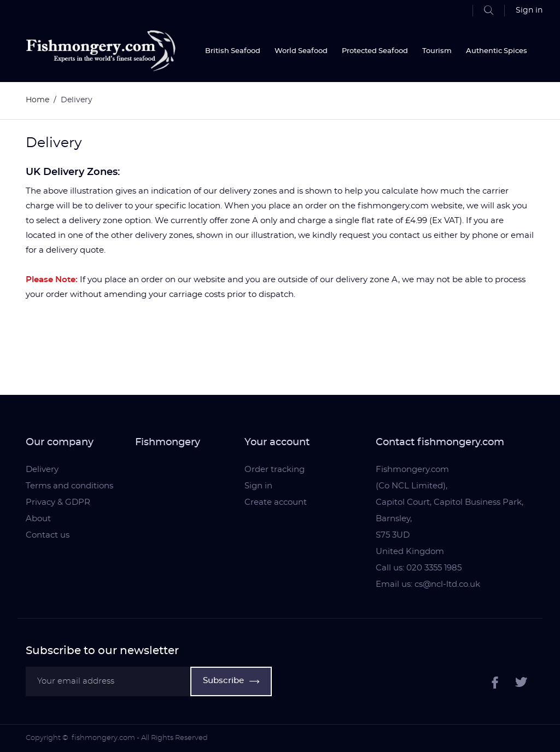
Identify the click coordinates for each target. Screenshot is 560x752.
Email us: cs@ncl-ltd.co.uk (428, 584)
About (38, 519)
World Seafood (301, 51)
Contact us (48, 535)
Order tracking (275, 470)
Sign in (258, 486)
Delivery (42, 470)
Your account (277, 442)
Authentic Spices (497, 51)
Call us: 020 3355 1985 (419, 568)
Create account (276, 502)
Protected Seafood (375, 51)
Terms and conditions (69, 486)
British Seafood (233, 51)
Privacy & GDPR (58, 502)
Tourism (437, 51)
